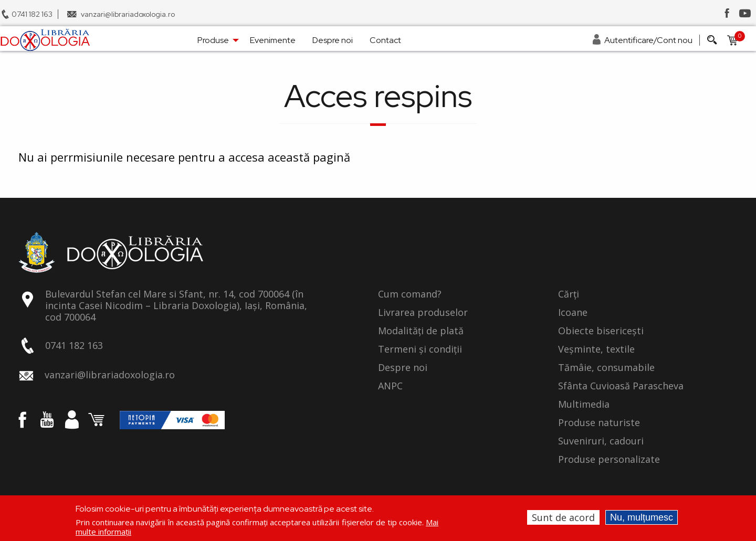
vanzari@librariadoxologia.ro (128, 14)
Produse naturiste (599, 423)
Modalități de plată (421, 331)
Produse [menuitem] (213, 40)
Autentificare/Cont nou (648, 40)
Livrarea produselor (423, 313)
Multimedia (584, 405)
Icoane (573, 313)
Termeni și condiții (420, 349)
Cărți (569, 294)
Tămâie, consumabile (606, 368)
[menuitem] (45, 40)
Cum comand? (410, 294)
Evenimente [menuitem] (273, 40)
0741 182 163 (32, 14)
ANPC (390, 386)
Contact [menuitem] (385, 40)
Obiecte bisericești (601, 331)
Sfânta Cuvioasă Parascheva (621, 386)
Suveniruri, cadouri (601, 441)
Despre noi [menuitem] (333, 40)
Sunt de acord (563, 517)
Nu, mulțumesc (642, 517)
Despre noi (403, 368)
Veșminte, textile (596, 349)
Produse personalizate (609, 460)
